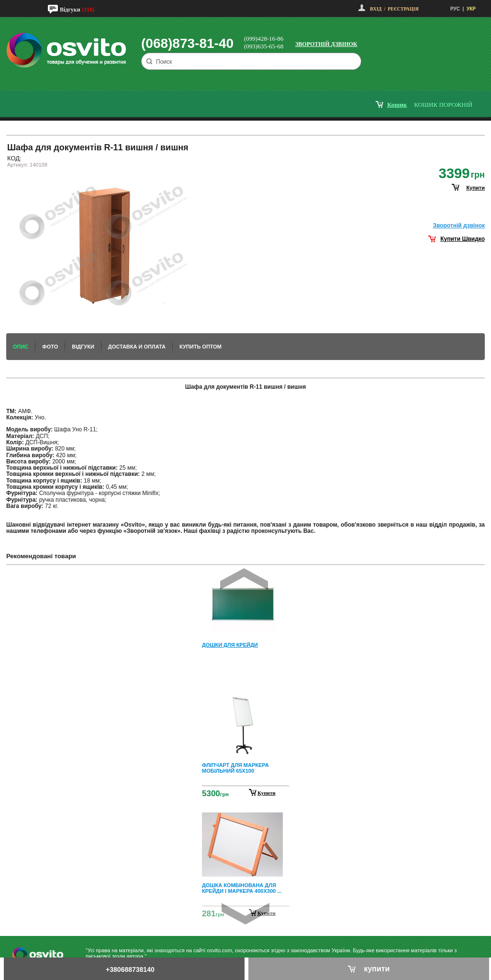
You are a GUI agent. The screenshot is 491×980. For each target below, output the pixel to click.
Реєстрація (403, 9)
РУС (455, 9)
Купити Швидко (463, 239)
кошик (397, 105)
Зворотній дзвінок (326, 44)
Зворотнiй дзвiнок (459, 225)
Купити (267, 793)
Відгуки (70, 10)
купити (476, 188)
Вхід (376, 9)
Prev (244, 579)
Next (245, 914)
